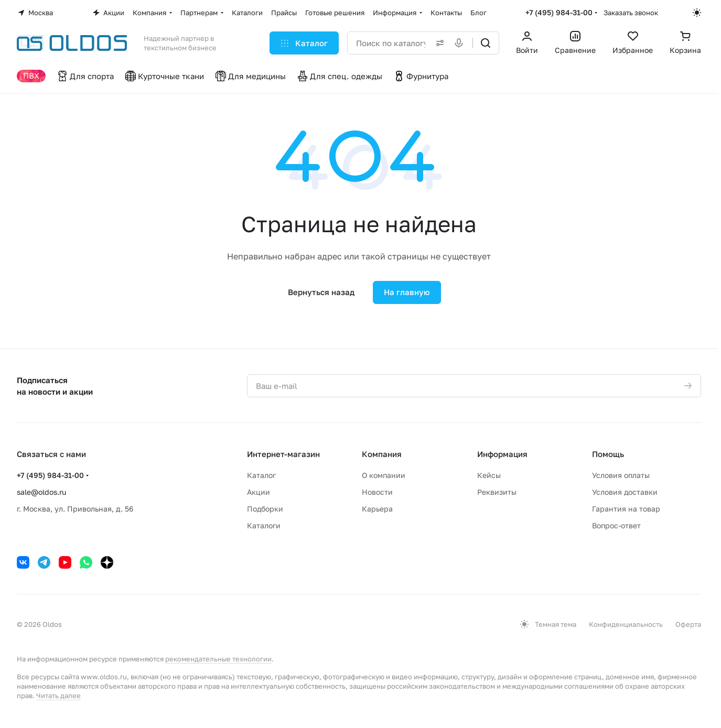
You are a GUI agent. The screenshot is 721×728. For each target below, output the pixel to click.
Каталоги (264, 525)
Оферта (688, 624)
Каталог (261, 475)
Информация (502, 454)
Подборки (265, 509)
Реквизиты (497, 492)
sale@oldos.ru (41, 492)
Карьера (377, 509)
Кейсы (489, 475)
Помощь (608, 454)
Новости (377, 492)
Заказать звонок (631, 13)
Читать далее (58, 696)
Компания (382, 454)
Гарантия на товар (626, 509)
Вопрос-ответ (616, 525)
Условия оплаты (621, 475)
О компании (384, 475)
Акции (259, 492)
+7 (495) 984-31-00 (559, 12)
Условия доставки (625, 492)
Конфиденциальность (626, 624)
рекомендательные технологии (218, 659)
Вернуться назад (321, 292)
